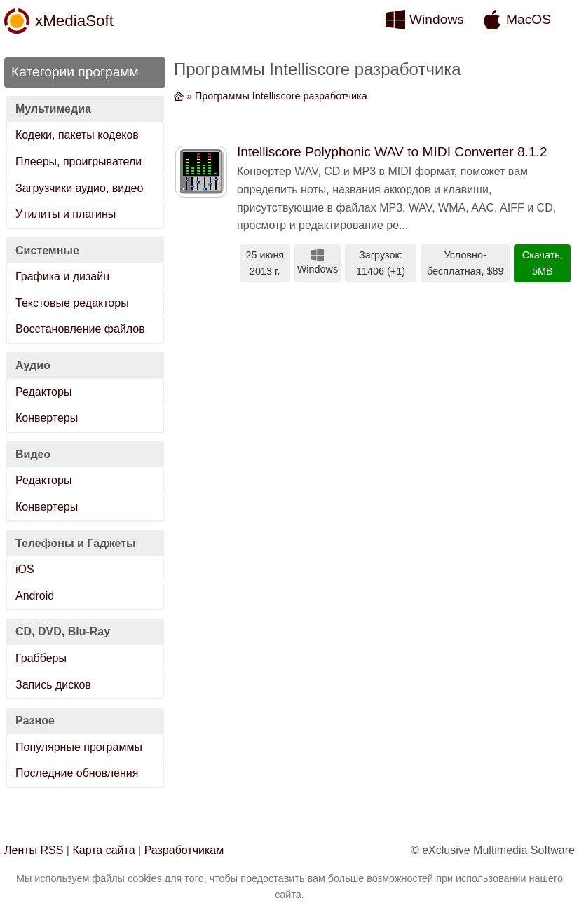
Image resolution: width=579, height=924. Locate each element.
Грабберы (41, 658)
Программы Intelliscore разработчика (281, 96)
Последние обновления (77, 773)
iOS (25, 569)
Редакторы (43, 392)
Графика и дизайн (62, 276)
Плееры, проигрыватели (79, 161)
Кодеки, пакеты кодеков (77, 135)
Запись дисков (53, 685)
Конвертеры (47, 418)
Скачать (541, 255)
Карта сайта (103, 850)
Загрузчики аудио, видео (79, 188)
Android (35, 596)
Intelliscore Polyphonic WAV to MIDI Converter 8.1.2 (392, 152)
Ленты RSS (34, 850)
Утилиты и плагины (66, 214)
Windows (437, 19)
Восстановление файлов (80, 329)
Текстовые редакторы (72, 303)
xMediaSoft (74, 21)
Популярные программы (79, 747)
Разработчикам (184, 850)
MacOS (529, 19)
